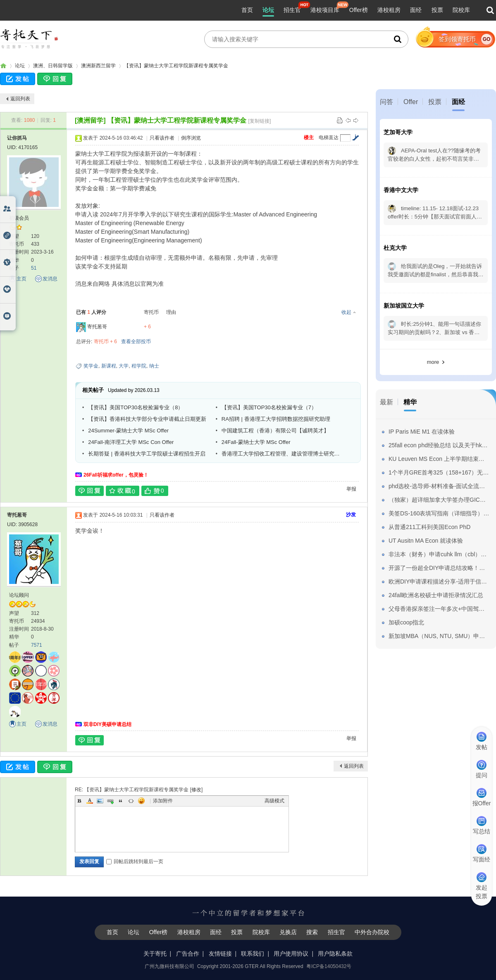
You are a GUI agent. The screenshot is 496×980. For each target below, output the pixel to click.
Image (100, 801)
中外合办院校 (372, 932)
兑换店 (288, 932)
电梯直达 (329, 138)
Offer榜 (359, 10)
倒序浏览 (191, 138)
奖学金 (91, 366)
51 (34, 268)
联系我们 (253, 954)
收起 (346, 312)
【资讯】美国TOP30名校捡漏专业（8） (136, 407)
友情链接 (220, 954)
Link (110, 801)
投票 (437, 10)
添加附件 (163, 801)
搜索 (312, 932)
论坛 (268, 10)
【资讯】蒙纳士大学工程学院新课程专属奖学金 (176, 66)
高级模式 (274, 801)
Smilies (141, 801)
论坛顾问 (19, 595)
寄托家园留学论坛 (3, 66)
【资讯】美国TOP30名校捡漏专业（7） (269, 407)
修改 (196, 790)
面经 (416, 10)
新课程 (109, 366)
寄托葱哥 (97, 327)
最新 (386, 402)
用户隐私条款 (335, 954)
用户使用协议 (291, 954)
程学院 (139, 366)
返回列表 (20, 99)
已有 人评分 (91, 312)
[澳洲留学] (90, 120)
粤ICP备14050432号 (329, 966)
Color (90, 801)
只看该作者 (162, 138)
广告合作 (188, 954)
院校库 (461, 10)
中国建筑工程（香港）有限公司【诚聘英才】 (275, 431)
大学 (124, 366)
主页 (21, 279)
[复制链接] (260, 121)
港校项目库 (325, 10)
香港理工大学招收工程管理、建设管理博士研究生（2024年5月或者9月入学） (282, 454)
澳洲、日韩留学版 (53, 66)
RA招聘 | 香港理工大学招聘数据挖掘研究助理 (276, 419)
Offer (411, 102)
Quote (121, 801)
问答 (386, 102)
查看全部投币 (136, 342)
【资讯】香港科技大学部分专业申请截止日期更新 (147, 419)
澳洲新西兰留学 (98, 66)
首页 (247, 10)
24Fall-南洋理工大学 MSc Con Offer (131, 442)
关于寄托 (155, 954)
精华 (410, 402)
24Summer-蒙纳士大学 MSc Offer (128, 431)
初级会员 (19, 218)
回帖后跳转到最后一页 (135, 861)
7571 (37, 645)
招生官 (292, 10)
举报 (351, 489)
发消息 (50, 279)
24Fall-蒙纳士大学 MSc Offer (256, 442)
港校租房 (389, 10)
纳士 (154, 366)
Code (131, 801)
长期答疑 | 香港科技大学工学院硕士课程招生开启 (147, 454)
